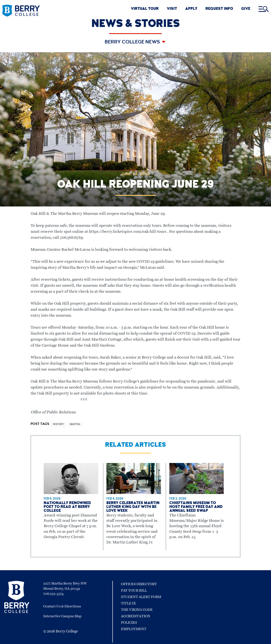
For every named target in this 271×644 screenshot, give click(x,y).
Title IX (128, 603)
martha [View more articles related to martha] (75, 424)
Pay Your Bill (134, 591)
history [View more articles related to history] (59, 424)
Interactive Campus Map (62, 616)
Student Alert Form (141, 597)
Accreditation (136, 616)
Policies (129, 623)
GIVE (246, 9)
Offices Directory (139, 584)
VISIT (172, 9)
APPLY (191, 9)
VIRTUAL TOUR (145, 9)
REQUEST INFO (219, 9)
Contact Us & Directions (62, 606)
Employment (134, 629)
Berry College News (133, 42)
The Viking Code (137, 610)
